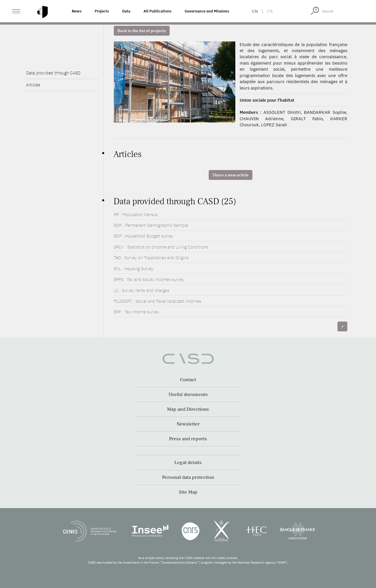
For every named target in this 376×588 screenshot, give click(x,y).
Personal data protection (188, 477)
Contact (188, 380)
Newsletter (188, 424)
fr (270, 11)
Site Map (188, 492)
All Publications (157, 11)
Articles (33, 85)
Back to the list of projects (142, 31)
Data (126, 11)
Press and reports (188, 439)
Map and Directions (188, 409)
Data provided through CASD (53, 73)
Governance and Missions (207, 11)
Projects (102, 11)
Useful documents (188, 395)
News (77, 11)
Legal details (188, 463)
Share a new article (231, 175)
